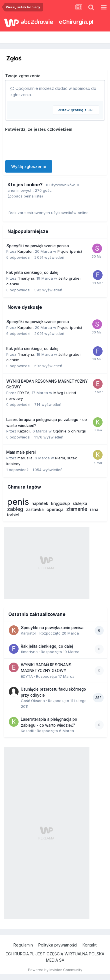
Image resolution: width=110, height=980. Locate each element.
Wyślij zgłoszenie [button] (29, 166)
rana (94, 509)
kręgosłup (61, 503)
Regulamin (23, 945)
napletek (40, 503)
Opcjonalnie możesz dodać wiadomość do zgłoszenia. (53, 91)
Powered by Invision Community (55, 970)
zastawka (35, 509)
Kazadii (24, 431)
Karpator (25, 251)
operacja (55, 509)
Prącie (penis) (70, 251)
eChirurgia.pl (76, 22)
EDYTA (23, 393)
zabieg (15, 509)
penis (18, 502)
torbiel (13, 515)
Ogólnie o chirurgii (69, 431)
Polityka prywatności (58, 945)
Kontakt (90, 945)
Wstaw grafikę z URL (76, 110)
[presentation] (49, 145)
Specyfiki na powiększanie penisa (38, 246)
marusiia (25, 458)
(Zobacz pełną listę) (25, 196)
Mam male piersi (21, 452)
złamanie (77, 509)
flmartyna (26, 278)
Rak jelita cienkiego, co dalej (32, 272)
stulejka (80, 503)
